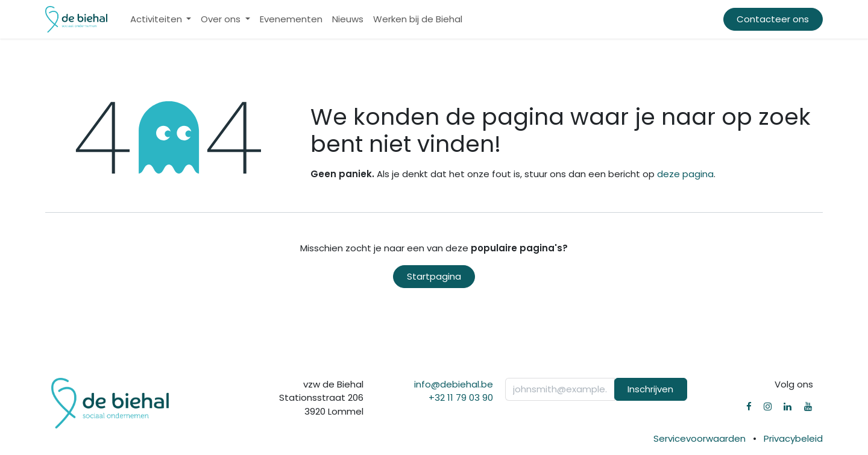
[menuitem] (161, 20)
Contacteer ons (773, 19)
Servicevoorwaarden (700, 438)
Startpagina (434, 276)
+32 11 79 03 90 (461, 397)
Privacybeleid (793, 438)
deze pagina (685, 174)
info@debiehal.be (454, 384)
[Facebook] (749, 406)
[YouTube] (808, 406)
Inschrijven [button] (650, 389)
